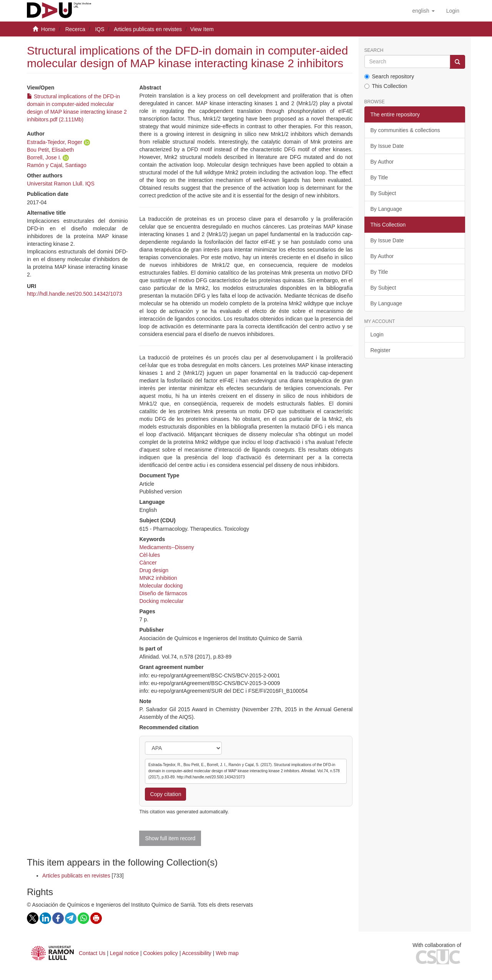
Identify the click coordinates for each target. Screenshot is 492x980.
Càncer (148, 563)
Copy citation (165, 794)
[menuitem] (453, 11)
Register (381, 350)
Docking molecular (161, 601)
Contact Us (92, 953)
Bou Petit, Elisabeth (50, 150)
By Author (382, 162)
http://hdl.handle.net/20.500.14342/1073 (75, 294)
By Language (386, 209)
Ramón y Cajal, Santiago (57, 165)
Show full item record (170, 838)
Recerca (75, 29)
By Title (379, 177)
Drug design (154, 570)
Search (374, 50)
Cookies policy (161, 953)
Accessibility (197, 953)
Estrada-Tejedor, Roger (55, 142)
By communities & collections (405, 130)
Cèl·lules (150, 555)
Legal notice (125, 953)
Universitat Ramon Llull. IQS (61, 184)
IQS (100, 29)
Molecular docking (161, 586)
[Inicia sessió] (453, 11)
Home (48, 29)
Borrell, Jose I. (44, 157)
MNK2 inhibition (158, 578)
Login (377, 334)
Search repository (389, 76)
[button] (423, 11)
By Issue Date (387, 146)
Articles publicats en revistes (148, 29)
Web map (227, 953)
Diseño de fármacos (163, 593)
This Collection (386, 86)
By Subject (383, 193)
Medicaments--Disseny (166, 547)
